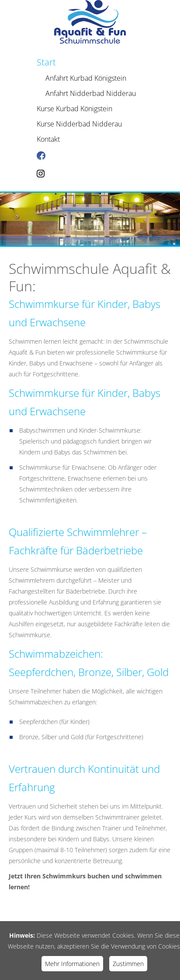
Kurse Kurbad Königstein (74, 109)
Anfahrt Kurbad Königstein (86, 78)
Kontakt (48, 139)
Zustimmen (128, 964)
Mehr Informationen (72, 964)
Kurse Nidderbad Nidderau (79, 124)
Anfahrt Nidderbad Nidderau (91, 93)
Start (46, 62)
